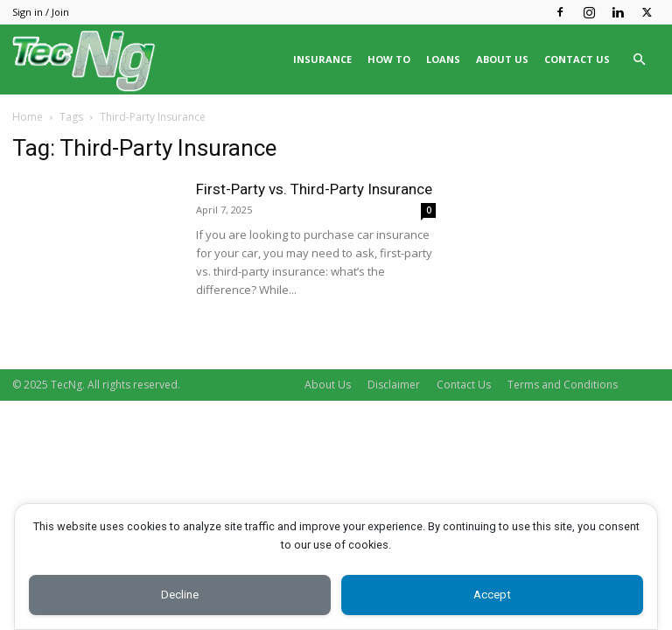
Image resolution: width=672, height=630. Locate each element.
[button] (639, 60)
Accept (492, 593)
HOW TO (389, 59)
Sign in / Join (41, 12)
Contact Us (464, 385)
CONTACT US (577, 59)
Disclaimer (394, 385)
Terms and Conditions (563, 385)
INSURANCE (322, 59)
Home (28, 117)
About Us (328, 385)
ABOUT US (502, 59)
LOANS (443, 59)
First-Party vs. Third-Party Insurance (314, 189)
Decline (180, 593)
